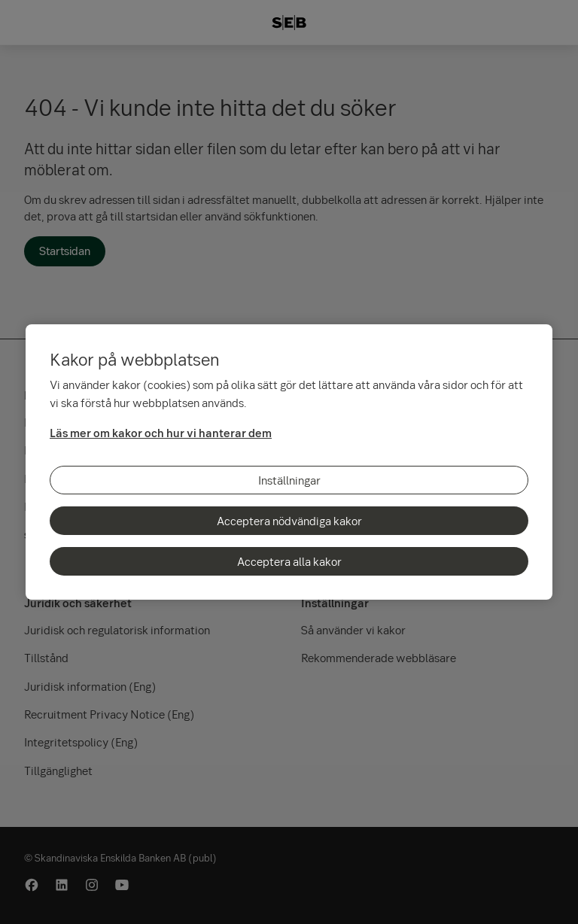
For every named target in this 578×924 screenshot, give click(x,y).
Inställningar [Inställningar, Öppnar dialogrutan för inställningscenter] (289, 480)
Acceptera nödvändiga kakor (289, 521)
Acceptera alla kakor (289, 561)
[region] (289, 462)
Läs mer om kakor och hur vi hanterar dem (161, 433)
